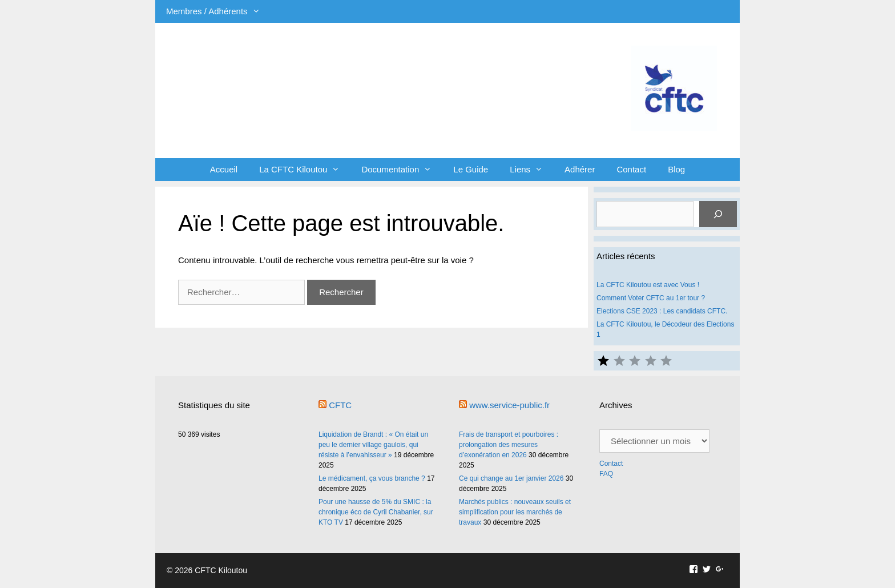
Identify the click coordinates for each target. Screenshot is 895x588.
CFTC (340, 405)
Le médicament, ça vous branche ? (372, 478)
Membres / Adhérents (219, 11)
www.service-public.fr (509, 405)
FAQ (606, 474)
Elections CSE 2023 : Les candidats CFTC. (662, 311)
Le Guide (471, 169)
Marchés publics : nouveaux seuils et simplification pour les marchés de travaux (515, 512)
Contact (631, 169)
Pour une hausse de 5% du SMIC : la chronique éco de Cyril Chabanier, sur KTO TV (376, 512)
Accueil (224, 169)
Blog (676, 169)
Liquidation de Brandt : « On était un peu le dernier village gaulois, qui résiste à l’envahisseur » (373, 445)
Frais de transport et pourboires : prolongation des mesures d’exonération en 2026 (509, 445)
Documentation (402, 170)
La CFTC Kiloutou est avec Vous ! (648, 285)
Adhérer (580, 169)
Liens (532, 170)
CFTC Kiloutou (318, 70)
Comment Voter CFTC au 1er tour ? (651, 298)
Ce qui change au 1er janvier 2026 (511, 478)
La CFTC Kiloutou (305, 170)
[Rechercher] (718, 214)
